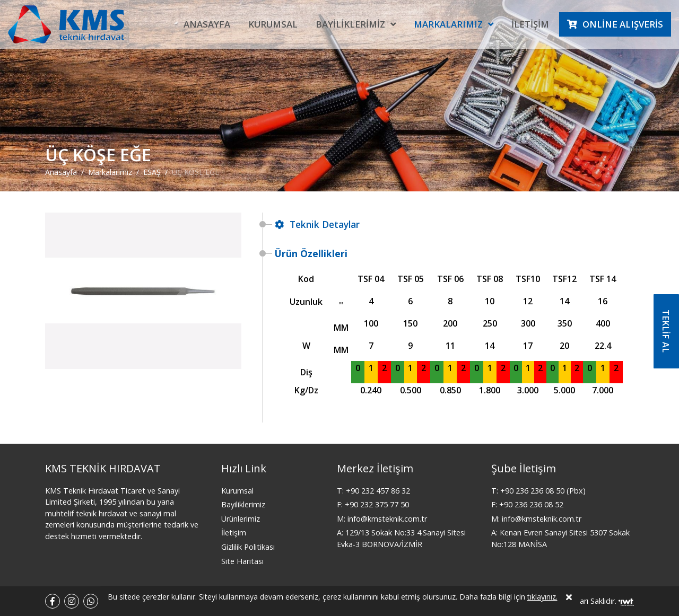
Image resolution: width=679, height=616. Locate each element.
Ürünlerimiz (241, 519)
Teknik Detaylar (317, 224)
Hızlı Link (244, 468)
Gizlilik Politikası (248, 547)
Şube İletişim (524, 468)
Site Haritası (242, 561)
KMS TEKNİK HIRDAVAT (103, 468)
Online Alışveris (623, 24)
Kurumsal (273, 24)
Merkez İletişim (375, 468)
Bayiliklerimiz (350, 24)
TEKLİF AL (666, 331)
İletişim (530, 24)
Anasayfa (207, 24)
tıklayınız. (542, 598)
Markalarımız (448, 24)
